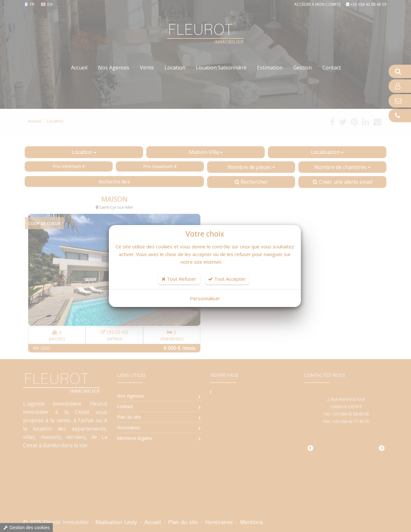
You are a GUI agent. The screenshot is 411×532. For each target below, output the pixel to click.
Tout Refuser (179, 279)
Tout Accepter (227, 279)
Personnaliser (205, 298)
